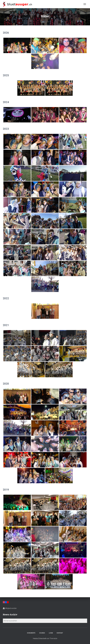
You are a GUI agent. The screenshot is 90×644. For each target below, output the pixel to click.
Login (51, 633)
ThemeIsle (53, 638)
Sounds (42, 633)
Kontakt (60, 633)
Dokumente (31, 633)
